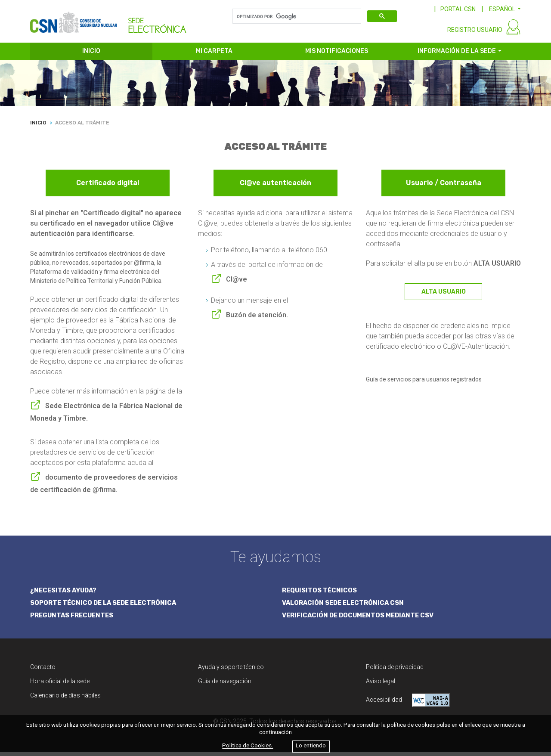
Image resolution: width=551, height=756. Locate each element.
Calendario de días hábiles (65, 699)
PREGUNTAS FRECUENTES (73, 619)
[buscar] (296, 16)
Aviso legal (381, 685)
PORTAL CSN (458, 9)
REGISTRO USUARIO (475, 34)
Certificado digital (108, 186)
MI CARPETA (214, 55)
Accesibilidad (408, 704)
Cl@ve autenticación (275, 186)
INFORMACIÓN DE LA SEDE (457, 55)
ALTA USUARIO (444, 295)
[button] (505, 9)
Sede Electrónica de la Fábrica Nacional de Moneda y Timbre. (106, 415)
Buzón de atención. (257, 318)
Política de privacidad (395, 671)
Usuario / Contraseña (444, 186)
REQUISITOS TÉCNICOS (320, 594)
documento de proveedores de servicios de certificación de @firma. (104, 486)
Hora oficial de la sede (60, 685)
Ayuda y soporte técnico (231, 671)
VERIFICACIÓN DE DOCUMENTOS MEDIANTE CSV (361, 619)
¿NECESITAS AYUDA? (65, 594)
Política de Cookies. (248, 746)
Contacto (43, 671)
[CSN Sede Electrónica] (108, 20)
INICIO (91, 55)
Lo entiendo (311, 746)
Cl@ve (237, 282)
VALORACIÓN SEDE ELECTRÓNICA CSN (345, 607)
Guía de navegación (225, 685)
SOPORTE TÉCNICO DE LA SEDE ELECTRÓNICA (105, 607)
